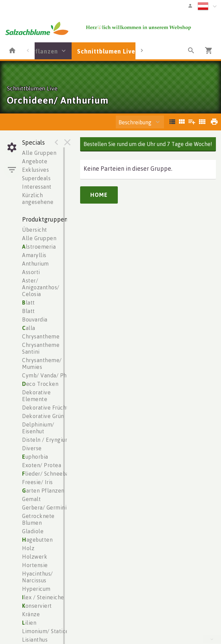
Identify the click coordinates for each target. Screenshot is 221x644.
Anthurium (35, 264)
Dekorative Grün (43, 416)
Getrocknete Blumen (38, 519)
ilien (29, 623)
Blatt (29, 311)
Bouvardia (35, 319)
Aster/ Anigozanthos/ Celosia (41, 287)
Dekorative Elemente (36, 396)
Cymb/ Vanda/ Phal (47, 375)
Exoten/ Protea (42, 465)
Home (99, 195)
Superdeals (36, 178)
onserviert (37, 606)
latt (29, 303)
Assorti (31, 272)
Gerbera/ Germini (44, 507)
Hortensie (35, 565)
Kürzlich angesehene (38, 199)
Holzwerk (35, 557)
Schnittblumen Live (106, 51)
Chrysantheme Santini (41, 348)
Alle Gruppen (39, 153)
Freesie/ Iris (38, 482)
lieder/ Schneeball (47, 474)
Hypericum (36, 589)
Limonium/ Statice (45, 631)
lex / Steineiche (43, 597)
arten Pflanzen (43, 491)
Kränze (31, 614)
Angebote (35, 161)
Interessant (37, 187)
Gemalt (31, 499)
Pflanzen (45, 51)
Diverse (32, 448)
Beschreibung (135, 122)
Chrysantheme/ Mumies (42, 363)
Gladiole (33, 531)
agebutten (37, 540)
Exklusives (35, 170)
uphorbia (35, 457)
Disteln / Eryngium (46, 440)
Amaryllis (34, 255)
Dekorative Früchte (47, 408)
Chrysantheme (41, 336)
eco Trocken (40, 384)
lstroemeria (39, 247)
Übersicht (35, 230)
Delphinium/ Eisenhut (38, 428)
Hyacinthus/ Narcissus (38, 577)
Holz (28, 548)
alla (29, 328)
